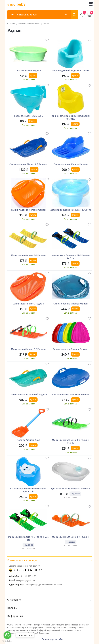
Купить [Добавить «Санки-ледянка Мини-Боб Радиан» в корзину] (34, 169)
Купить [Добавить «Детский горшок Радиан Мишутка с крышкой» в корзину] (33, 496)
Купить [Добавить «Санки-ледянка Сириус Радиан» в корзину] (75, 309)
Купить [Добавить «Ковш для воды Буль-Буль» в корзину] (32, 121)
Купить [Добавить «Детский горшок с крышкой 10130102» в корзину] (75, 215)
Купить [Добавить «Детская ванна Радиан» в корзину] (33, 75)
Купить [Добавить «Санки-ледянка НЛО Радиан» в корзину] (33, 309)
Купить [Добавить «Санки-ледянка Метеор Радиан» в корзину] (33, 215)
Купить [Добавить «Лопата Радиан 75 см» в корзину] (33, 445)
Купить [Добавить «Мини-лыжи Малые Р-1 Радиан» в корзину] (33, 260)
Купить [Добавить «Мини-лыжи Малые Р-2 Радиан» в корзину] (33, 354)
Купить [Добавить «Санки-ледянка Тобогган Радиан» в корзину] (75, 400)
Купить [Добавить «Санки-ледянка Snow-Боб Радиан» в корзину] (33, 400)
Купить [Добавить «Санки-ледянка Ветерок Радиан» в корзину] (75, 354)
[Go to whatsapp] (7, 635)
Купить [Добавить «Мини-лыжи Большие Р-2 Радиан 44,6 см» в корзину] (75, 448)
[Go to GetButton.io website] (7, 641)
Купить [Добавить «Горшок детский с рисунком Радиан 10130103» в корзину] (75, 124)
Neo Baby (11, 24)
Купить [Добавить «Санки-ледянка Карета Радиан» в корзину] (75, 169)
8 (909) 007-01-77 (28, 570)
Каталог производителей (29, 24)
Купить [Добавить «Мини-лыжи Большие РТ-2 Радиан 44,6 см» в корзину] (75, 263)
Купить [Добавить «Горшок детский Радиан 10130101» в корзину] (75, 75)
